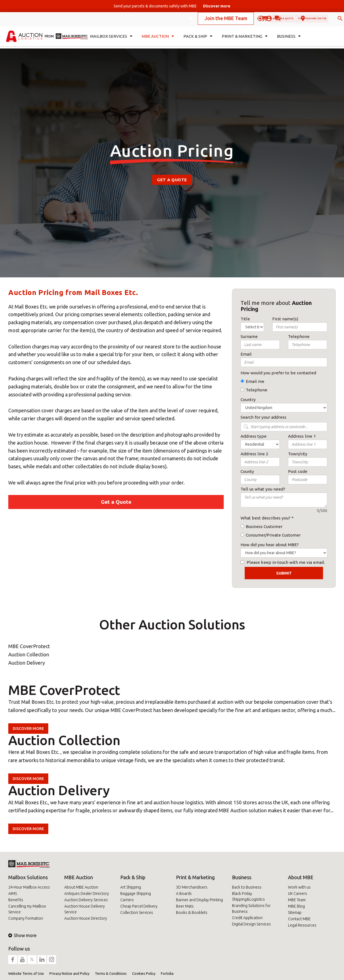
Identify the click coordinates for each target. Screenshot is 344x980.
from (49, 40)
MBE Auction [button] (157, 40)
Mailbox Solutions (28, 877)
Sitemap (295, 913)
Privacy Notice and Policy (69, 973)
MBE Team (297, 900)
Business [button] (287, 40)
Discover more (28, 729)
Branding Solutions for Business (251, 909)
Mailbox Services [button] (110, 40)
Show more (22, 935)
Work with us (299, 887)
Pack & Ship (133, 877)
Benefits (16, 900)
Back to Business (247, 887)
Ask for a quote (238, 20)
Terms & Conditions (111, 973)
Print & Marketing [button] (243, 40)
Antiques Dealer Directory (87, 894)
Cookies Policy (144, 973)
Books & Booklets (192, 913)
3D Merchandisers (192, 887)
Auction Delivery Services (86, 900)
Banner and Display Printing (199, 900)
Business (242, 877)
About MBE (301, 877)
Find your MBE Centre (293, 20)
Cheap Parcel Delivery (139, 906)
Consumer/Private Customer (273, 535)
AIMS (13, 894)
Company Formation (26, 918)
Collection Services (137, 913)
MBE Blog (296, 906)
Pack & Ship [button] (198, 40)
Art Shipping (131, 887)
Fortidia (167, 973)
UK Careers (298, 894)
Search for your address (263, 417)
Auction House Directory (86, 918)
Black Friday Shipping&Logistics (248, 896)
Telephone (257, 390)
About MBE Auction (81, 887)
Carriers (127, 900)
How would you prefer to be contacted (278, 373)
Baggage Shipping (136, 894)
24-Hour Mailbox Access (29, 887)
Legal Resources (302, 925)
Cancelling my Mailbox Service (27, 909)
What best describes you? (266, 518)
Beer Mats (185, 906)
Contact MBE (299, 919)
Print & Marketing (195, 877)
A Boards (184, 894)
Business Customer (264, 526)
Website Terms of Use (26, 973)
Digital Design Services (251, 924)
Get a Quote (172, 180)
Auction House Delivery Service (85, 909)
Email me (255, 381)
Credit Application (247, 918)
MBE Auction (79, 877)
